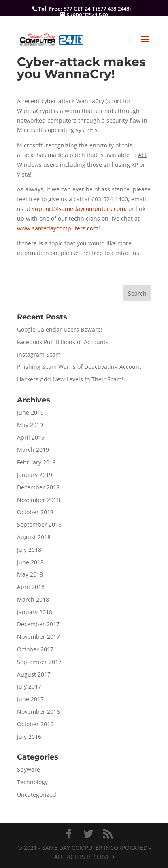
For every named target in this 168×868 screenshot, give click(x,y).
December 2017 (38, 624)
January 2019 (35, 475)
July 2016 (29, 737)
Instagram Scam (39, 354)
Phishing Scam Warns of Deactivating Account (79, 367)
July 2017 (29, 686)
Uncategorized (37, 795)
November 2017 (38, 637)
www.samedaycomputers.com (58, 228)
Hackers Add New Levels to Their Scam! (70, 379)
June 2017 (30, 699)
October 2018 (35, 512)
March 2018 (33, 599)
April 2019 (31, 437)
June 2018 (30, 562)
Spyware (29, 769)
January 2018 (35, 612)
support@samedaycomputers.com (79, 209)
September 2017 (39, 662)
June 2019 (30, 412)
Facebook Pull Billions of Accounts (63, 342)
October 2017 (35, 649)
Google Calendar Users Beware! (60, 329)
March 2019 (33, 450)
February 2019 (36, 462)
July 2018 (29, 550)
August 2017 (34, 674)
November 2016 (38, 712)
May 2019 (30, 425)
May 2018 (30, 574)
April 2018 (31, 587)
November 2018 (38, 500)
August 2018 (34, 537)
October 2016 (35, 724)
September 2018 (39, 524)
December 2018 (38, 487)
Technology (32, 782)
